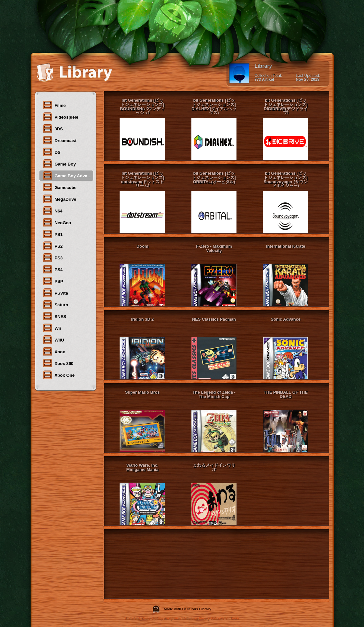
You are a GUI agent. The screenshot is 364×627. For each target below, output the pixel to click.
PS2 (53, 246)
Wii (52, 328)
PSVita (55, 293)
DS (51, 152)
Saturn (55, 304)
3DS (53, 128)
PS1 (53, 234)
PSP (53, 281)
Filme (54, 105)
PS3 (53, 257)
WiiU (53, 340)
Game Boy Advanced (68, 175)
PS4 (53, 269)
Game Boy (59, 164)
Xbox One (59, 375)
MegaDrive (59, 199)
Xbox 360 (58, 363)
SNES (54, 316)
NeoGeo (57, 222)
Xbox (54, 351)
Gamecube (59, 187)
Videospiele (60, 117)
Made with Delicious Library (182, 609)
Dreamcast (59, 140)
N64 (52, 211)
